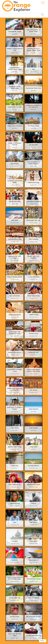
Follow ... (43, 641)
